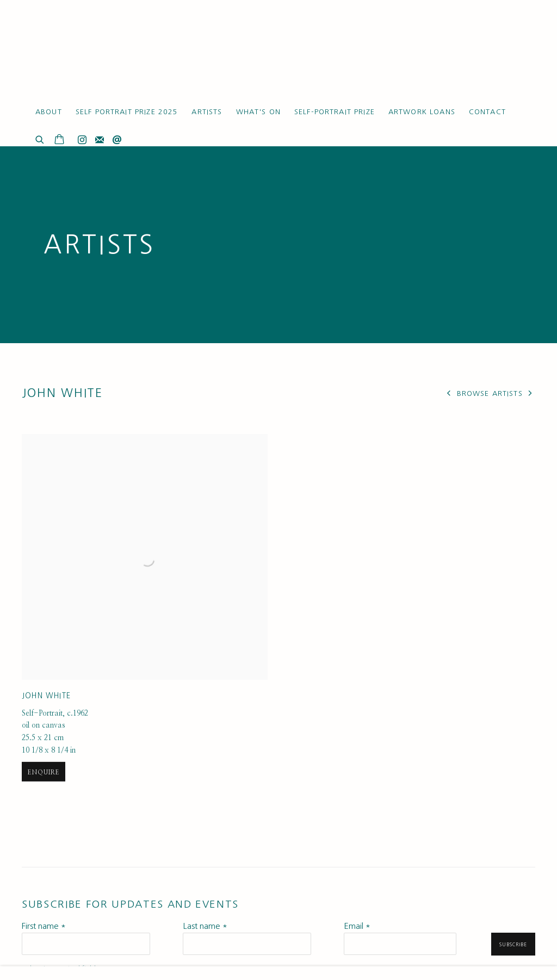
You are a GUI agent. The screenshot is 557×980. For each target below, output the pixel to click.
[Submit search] (40, 138)
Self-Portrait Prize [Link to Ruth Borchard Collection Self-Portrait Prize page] (335, 112)
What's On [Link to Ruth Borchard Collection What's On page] (258, 112)
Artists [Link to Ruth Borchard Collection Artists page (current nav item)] (207, 112)
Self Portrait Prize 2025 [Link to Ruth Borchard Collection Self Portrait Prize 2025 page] (127, 112)
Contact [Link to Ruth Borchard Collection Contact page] (487, 112)
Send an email (117, 140)
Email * (357, 926)
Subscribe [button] (513, 945)
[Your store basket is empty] (59, 140)
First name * (44, 926)
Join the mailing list (100, 140)
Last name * (205, 926)
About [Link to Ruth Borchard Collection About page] (49, 112)
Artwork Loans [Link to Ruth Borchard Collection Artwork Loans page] (422, 112)
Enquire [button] (44, 823)
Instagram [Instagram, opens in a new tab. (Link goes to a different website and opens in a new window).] (82, 140)
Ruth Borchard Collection (87, 54)
